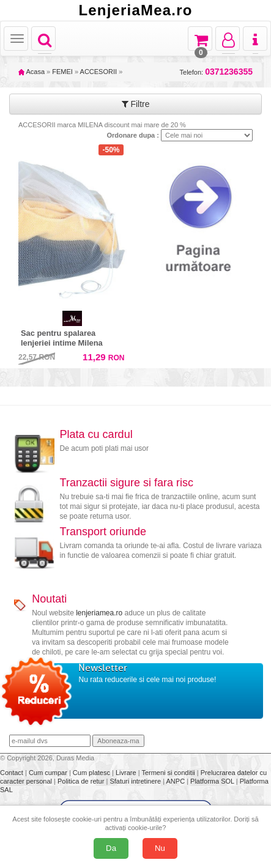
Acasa (32, 72)
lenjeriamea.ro (99, 613)
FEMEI (62, 72)
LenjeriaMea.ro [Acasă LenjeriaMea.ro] (135, 10)
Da (111, 848)
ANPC (176, 781)
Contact (13, 773)
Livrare (127, 773)
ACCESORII (99, 72)
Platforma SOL (212, 781)
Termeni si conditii (169, 773)
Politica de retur (82, 781)
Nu (160, 848)
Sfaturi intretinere (136, 781)
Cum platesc (92, 773)
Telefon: (216, 72)
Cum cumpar (49, 773)
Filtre (136, 104)
